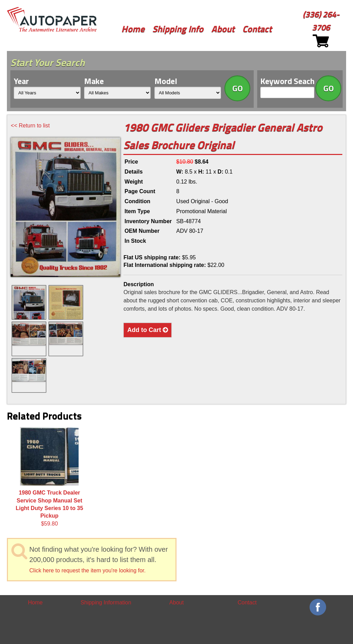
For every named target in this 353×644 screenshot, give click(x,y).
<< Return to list (30, 126)
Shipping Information (106, 603)
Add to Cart (148, 330)
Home (133, 29)
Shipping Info (178, 29)
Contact (257, 29)
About (223, 29)
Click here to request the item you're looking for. (87, 570)
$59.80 (50, 477)
